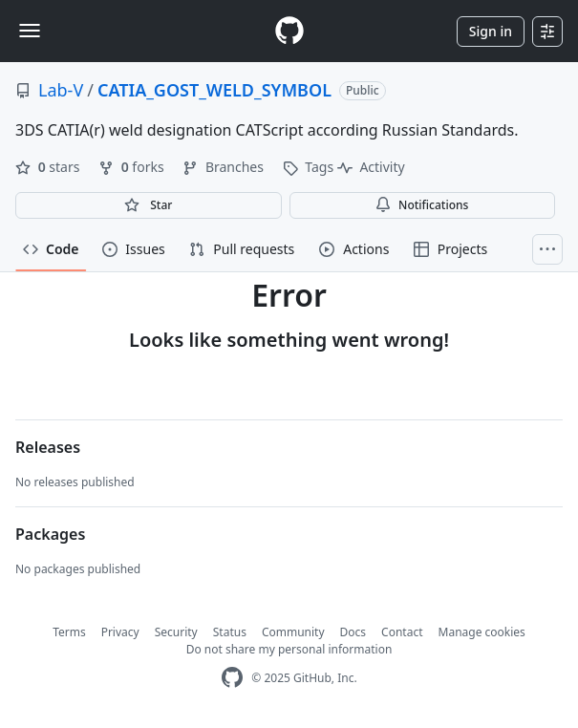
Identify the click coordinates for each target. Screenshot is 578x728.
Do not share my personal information (289, 649)
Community (293, 632)
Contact (402, 632)
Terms (69, 632)
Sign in (491, 31)
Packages (50, 534)
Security (176, 632)
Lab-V (61, 90)
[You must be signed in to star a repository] (149, 205)
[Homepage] (289, 31)
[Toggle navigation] (30, 31)
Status (230, 632)
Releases (48, 447)
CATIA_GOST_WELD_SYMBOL (214, 90)
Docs (353, 632)
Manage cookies (482, 632)
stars (49, 167)
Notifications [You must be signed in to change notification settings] (422, 205)
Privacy (120, 632)
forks (133, 167)
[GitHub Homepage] (232, 678)
